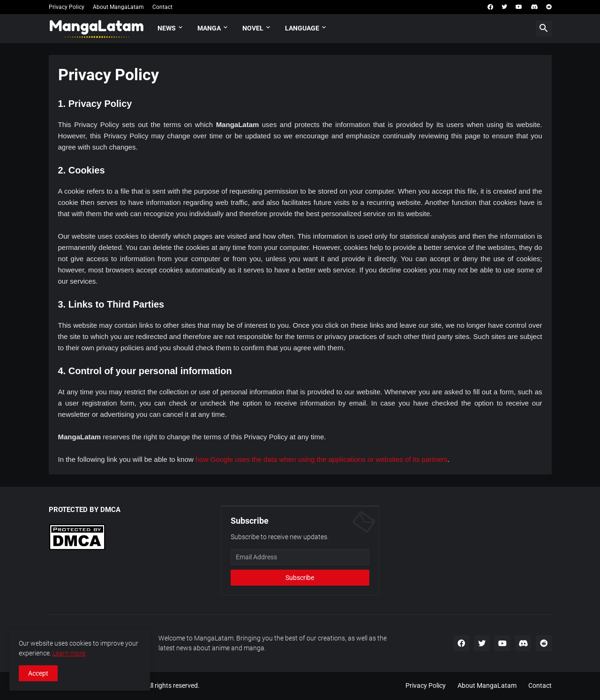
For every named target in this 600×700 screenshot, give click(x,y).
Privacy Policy (67, 7)
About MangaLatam (118, 7)
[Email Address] (300, 557)
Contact (162, 7)
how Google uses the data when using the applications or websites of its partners (322, 459)
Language (302, 28)
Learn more (69, 653)
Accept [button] (38, 673)
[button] (544, 29)
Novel (253, 28)
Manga (209, 28)
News (167, 28)
